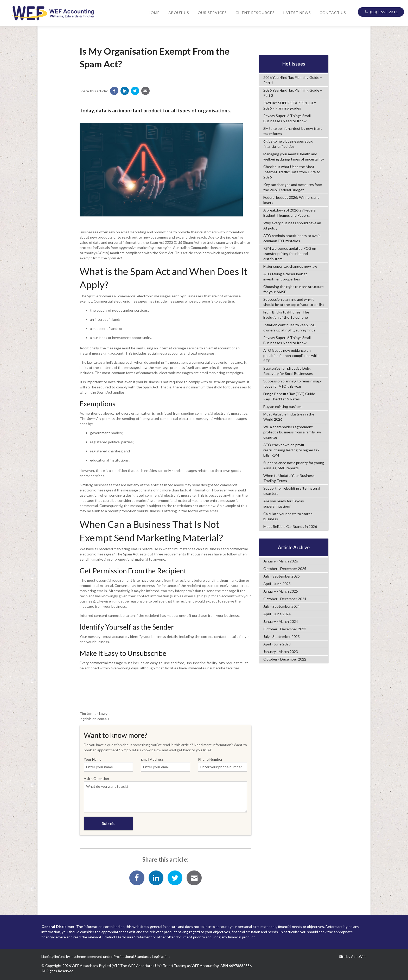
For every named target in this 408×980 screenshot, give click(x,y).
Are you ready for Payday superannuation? (284, 504)
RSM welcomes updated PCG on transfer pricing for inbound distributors (290, 254)
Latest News (297, 13)
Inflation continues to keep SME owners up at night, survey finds (290, 327)
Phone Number (223, 764)
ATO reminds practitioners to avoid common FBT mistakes (292, 238)
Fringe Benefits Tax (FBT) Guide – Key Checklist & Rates (291, 396)
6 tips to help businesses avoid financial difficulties (288, 144)
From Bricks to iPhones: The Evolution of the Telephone (286, 315)
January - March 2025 (281, 591)
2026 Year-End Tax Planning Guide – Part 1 (293, 80)
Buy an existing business (283, 406)
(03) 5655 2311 (381, 12)
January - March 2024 (281, 621)
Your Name (109, 764)
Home (154, 13)
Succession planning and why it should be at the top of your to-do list (294, 302)
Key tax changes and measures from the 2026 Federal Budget (293, 187)
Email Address (165, 764)
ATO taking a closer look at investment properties (285, 276)
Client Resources (255, 13)
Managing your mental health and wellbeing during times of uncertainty (294, 156)
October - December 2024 (285, 599)
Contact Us (333, 13)
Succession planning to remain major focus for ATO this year (293, 384)
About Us (179, 13)
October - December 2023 (285, 629)
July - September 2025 (282, 576)
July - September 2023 (282, 636)
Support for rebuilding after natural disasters (292, 491)
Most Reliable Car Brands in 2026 (290, 526)
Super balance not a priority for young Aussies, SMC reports (294, 465)
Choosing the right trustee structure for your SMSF (294, 289)
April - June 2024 (277, 614)
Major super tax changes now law (290, 266)
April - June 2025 (277, 584)
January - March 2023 (281, 652)
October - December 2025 (285, 569)
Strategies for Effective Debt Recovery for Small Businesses (288, 371)
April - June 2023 (277, 644)
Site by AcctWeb (353, 956)
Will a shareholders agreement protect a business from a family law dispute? (292, 432)
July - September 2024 (282, 606)
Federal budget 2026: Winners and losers (291, 200)
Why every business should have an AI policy (292, 225)
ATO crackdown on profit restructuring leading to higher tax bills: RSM (291, 450)
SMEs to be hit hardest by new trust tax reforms (293, 131)
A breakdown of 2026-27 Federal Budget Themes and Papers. (290, 213)
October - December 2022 (285, 659)
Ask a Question (166, 794)
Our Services (212, 13)
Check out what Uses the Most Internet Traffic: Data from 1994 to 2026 (292, 172)
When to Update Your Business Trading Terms (289, 478)
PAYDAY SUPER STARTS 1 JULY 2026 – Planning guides (290, 105)
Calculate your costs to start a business (288, 516)
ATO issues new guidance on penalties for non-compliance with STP (291, 356)
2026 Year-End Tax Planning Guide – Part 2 (293, 93)
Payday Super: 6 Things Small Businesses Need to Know (287, 118)
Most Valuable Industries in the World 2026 (289, 417)
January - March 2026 (281, 561)
